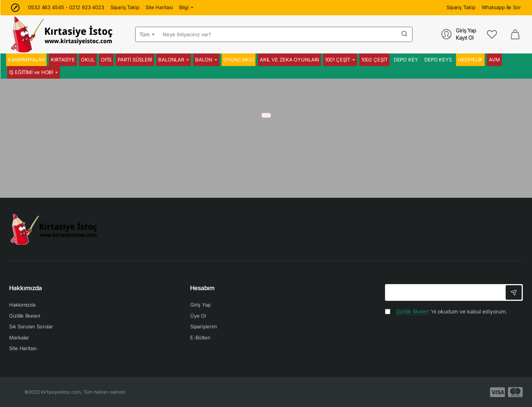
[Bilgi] (187, 7)
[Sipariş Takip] (125, 7)
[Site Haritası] (159, 7)
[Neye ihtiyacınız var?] (404, 34)
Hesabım (202, 288)
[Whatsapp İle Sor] (501, 7)
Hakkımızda (26, 288)
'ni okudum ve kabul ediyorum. (446, 311)
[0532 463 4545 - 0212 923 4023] (66, 7)
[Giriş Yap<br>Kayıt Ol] (459, 34)
